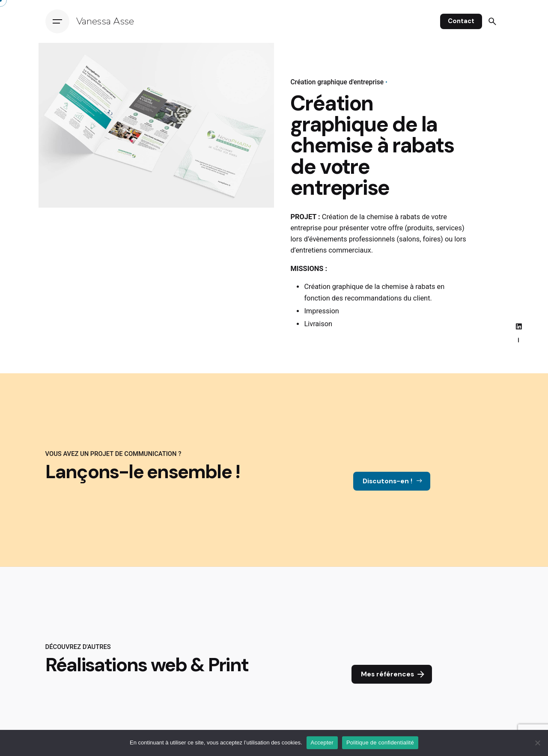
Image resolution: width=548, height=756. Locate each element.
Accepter (322, 743)
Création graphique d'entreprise (337, 82)
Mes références (393, 674)
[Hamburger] (57, 21)
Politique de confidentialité (380, 743)
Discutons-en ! (393, 481)
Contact (461, 21)
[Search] (492, 21)
